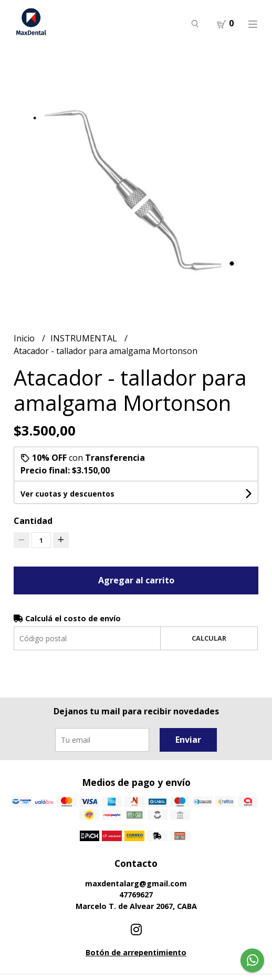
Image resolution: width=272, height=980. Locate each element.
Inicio (25, 338)
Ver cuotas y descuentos (67, 494)
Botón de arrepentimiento (136, 952)
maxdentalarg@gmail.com (136, 883)
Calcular (209, 638)
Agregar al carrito (136, 580)
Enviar (188, 740)
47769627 (136, 895)
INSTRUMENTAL (85, 338)
